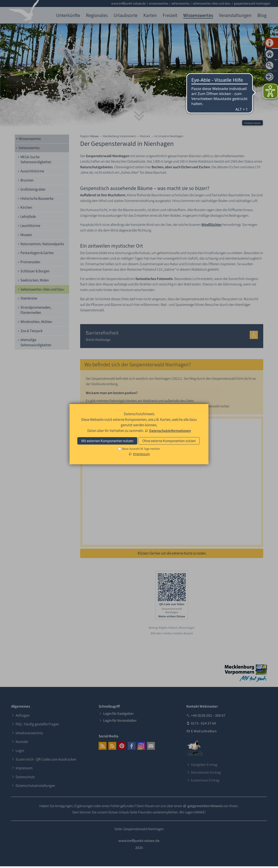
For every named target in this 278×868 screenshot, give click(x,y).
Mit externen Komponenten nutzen (107, 441)
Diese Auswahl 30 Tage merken (141, 449)
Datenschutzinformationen (170, 431)
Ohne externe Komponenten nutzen (169, 441)
